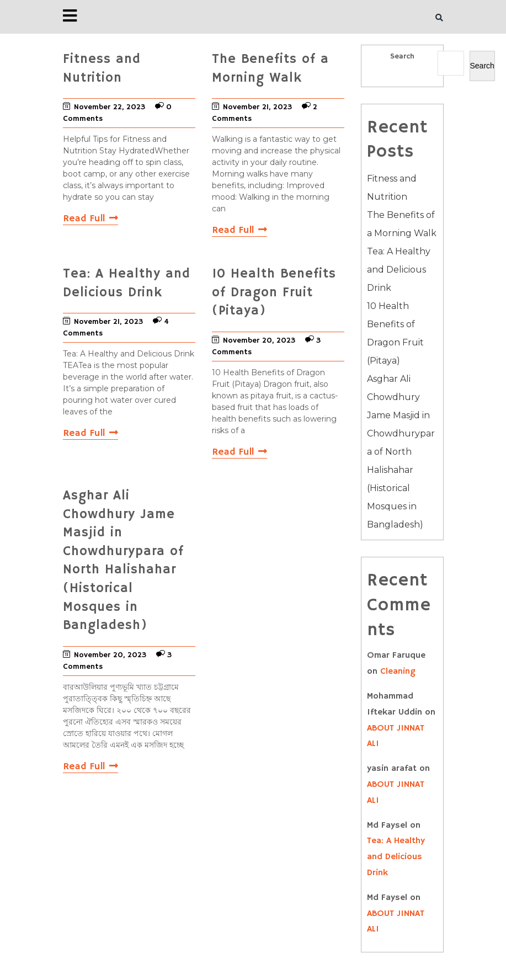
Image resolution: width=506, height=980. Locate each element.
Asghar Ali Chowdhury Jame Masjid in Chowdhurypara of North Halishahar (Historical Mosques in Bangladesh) (401, 452)
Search (402, 56)
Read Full (90, 219)
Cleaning (398, 672)
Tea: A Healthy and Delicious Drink (399, 270)
